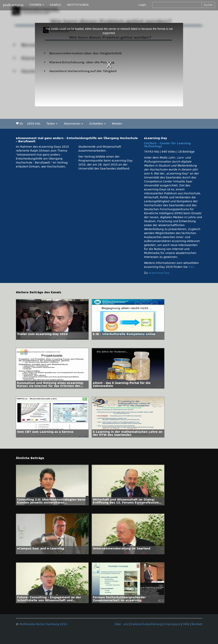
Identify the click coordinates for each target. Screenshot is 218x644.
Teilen (52, 124)
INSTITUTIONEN (78, 5)
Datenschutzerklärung (146, 624)
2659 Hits (34, 124)
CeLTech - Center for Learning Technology (167, 145)
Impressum (172, 624)
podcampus (13, 5)
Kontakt (197, 624)
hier (191, 267)
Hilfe (186, 624)
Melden (117, 124)
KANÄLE (56, 5)
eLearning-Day (159, 273)
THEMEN (37, 5)
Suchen (208, 5)
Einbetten (98, 124)
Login (142, 5)
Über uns (121, 624)
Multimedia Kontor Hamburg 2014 (43, 624)
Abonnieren (73, 124)
